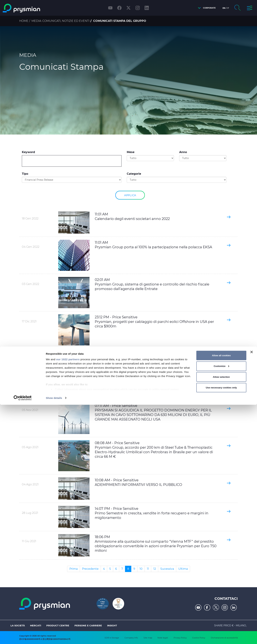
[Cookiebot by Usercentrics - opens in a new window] (23, 637)
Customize (221, 605)
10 (141, 569)
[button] (206, 8)
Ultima (183, 569)
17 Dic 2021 (29, 321)
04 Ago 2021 (30, 484)
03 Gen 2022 (31, 284)
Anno (183, 152)
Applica (130, 195)
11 (148, 569)
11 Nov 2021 (29, 359)
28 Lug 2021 (30, 513)
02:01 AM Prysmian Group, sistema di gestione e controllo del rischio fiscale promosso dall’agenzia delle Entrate (152, 284)
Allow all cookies (221, 595)
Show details (54, 637)
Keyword (28, 152)
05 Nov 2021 (30, 410)
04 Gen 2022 (31, 247)
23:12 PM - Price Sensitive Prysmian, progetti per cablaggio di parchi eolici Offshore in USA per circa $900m (154, 322)
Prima (74, 569)
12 (155, 569)
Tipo (25, 174)
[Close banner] (252, 591)
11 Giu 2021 (29, 541)
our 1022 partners (68, 598)
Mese (131, 152)
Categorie (134, 174)
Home (24, 21)
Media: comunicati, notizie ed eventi (60, 21)
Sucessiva (167, 569)
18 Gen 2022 (30, 218)
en (224, 8)
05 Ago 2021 (30, 447)
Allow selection (221, 616)
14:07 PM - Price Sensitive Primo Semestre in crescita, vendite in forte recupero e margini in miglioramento (152, 513)
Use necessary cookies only (221, 627)
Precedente (90, 569)
